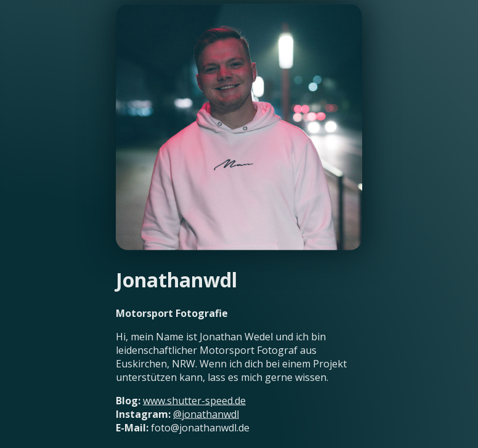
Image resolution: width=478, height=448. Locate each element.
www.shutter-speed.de (194, 400)
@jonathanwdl (206, 414)
